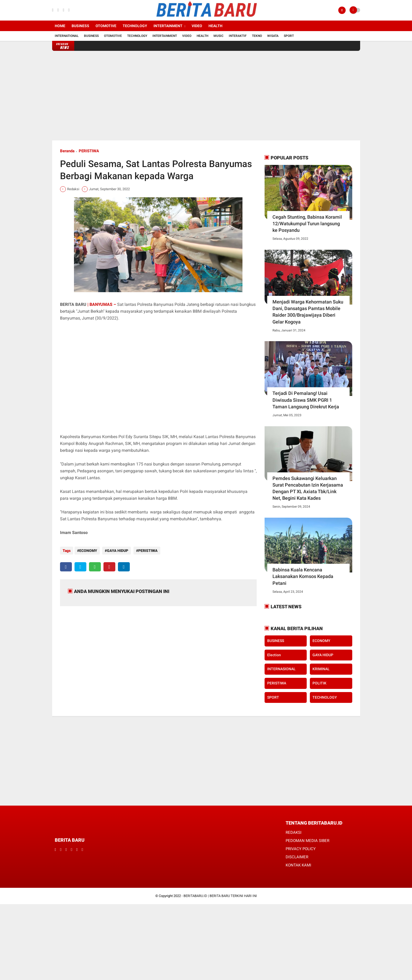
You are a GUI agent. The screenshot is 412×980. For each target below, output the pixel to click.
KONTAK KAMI (298, 865)
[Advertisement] (206, 96)
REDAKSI (294, 832)
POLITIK (319, 683)
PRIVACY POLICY (301, 849)
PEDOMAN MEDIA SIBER (307, 841)
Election (274, 655)
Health (215, 26)
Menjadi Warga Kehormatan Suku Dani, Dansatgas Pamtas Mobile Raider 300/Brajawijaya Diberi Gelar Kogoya (308, 312)
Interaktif (238, 36)
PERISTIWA (89, 151)
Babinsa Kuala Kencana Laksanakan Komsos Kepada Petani (303, 576)
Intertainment (168, 26)
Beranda (67, 151)
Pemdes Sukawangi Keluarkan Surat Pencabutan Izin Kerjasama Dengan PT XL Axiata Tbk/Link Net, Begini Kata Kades (308, 488)
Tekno (257, 36)
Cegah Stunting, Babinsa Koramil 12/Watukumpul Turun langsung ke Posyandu (307, 224)
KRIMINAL (321, 669)
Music (219, 36)
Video (197, 26)
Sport (289, 36)
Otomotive (106, 26)
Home (60, 26)
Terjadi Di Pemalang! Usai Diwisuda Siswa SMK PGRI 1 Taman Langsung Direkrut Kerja (306, 400)
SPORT (273, 697)
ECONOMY (88, 551)
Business (80, 26)
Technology (135, 26)
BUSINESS (276, 641)
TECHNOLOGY (325, 697)
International (67, 36)
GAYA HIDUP (116, 551)
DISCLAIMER (297, 857)
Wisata (273, 36)
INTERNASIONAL (281, 669)
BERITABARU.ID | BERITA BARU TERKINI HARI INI (220, 896)
